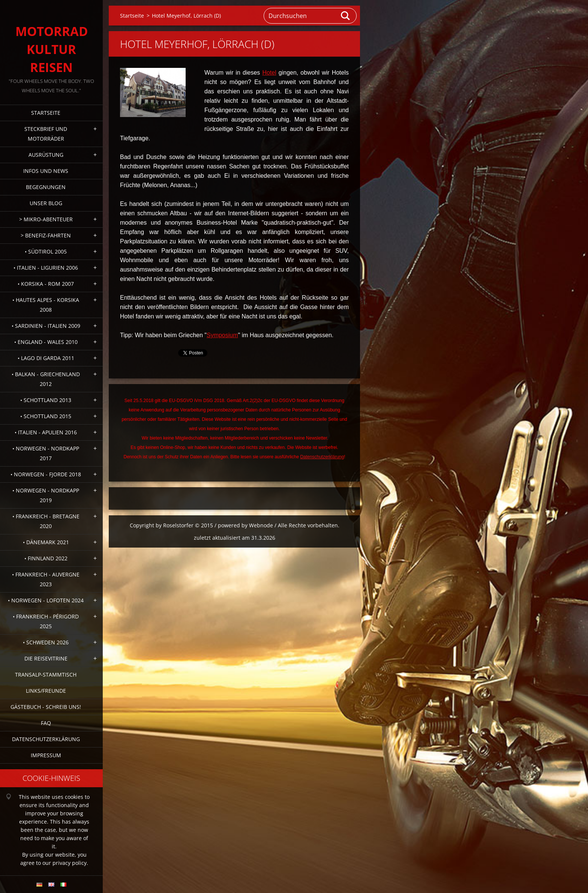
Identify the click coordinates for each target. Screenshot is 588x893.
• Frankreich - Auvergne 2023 (46, 579)
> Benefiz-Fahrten (46, 235)
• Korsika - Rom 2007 (46, 284)
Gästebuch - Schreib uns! (46, 707)
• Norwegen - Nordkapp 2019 (46, 495)
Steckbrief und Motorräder (46, 134)
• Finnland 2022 (46, 558)
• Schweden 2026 (46, 642)
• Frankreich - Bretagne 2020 (46, 521)
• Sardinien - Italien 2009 (46, 326)
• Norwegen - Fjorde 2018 (46, 474)
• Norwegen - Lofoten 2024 (46, 600)
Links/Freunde (46, 691)
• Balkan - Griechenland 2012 (46, 379)
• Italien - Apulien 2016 (46, 432)
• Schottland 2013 (46, 400)
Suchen (346, 16)
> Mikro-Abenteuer (46, 219)
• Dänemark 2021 (46, 542)
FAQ (46, 723)
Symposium (222, 335)
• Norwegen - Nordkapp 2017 (46, 453)
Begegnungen (46, 187)
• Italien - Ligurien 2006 (46, 268)
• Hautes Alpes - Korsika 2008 (46, 305)
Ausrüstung (46, 155)
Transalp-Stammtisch (46, 675)
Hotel (269, 73)
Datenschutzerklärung (46, 739)
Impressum (46, 755)
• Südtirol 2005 (46, 251)
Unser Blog (46, 203)
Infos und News (46, 171)
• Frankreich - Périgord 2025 (46, 621)
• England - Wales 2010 (46, 342)
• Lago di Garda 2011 (46, 358)
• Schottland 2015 (46, 416)
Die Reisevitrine (46, 658)
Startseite (46, 113)
